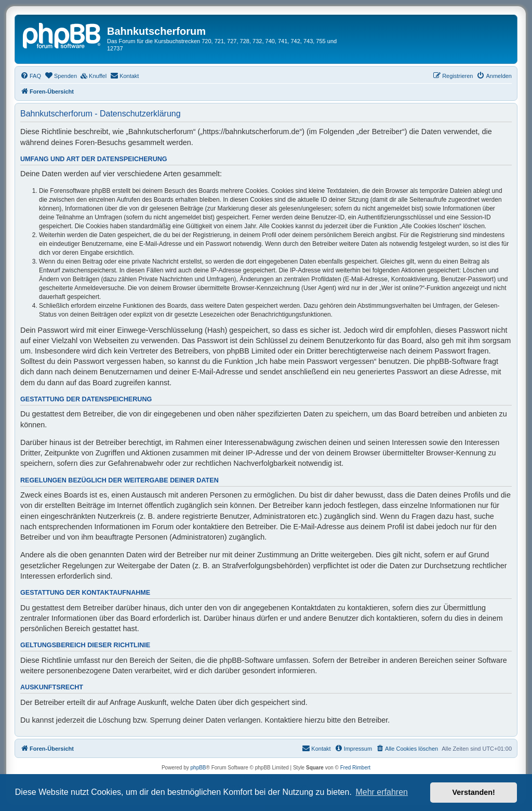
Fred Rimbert (355, 768)
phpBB (198, 768)
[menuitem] (31, 76)
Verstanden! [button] (474, 792)
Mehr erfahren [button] (382, 792)
